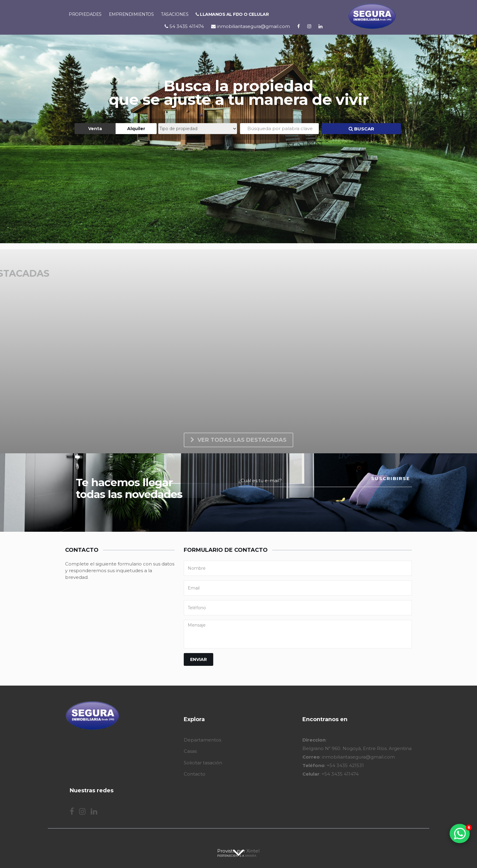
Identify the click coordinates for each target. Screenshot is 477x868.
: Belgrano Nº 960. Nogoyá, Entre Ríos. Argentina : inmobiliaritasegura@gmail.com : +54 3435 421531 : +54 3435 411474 (357, 757)
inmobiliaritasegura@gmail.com (251, 26)
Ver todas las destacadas (238, 440)
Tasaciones (175, 14)
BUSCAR (361, 129)
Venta (95, 129)
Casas (190, 751)
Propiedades (85, 14)
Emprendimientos (131, 14)
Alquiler (136, 129)
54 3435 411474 (184, 26)
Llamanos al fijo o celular (232, 14)
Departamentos (202, 740)
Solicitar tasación (203, 763)
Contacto (195, 774)
